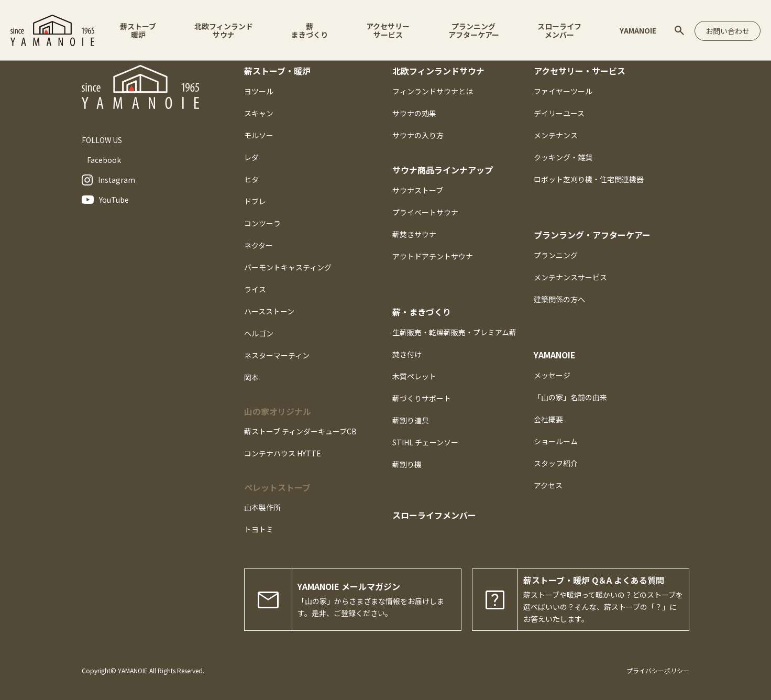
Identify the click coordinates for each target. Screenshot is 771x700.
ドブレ (255, 201)
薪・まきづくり (422, 312)
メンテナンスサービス (570, 277)
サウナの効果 (414, 113)
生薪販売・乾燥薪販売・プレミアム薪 (454, 332)
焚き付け (407, 354)
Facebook (104, 160)
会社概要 (548, 419)
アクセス (548, 485)
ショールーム (556, 441)
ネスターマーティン (277, 355)
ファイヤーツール (563, 91)
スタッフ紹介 (556, 463)
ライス (255, 289)
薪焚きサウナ (414, 234)
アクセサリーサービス (388, 30)
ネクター (258, 245)
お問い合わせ (728, 31)
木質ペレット (414, 376)
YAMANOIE (638, 30)
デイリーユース (559, 113)
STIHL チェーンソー (425, 442)
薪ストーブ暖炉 (138, 30)
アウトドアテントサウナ (433, 256)
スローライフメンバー (559, 30)
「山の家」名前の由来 (570, 397)
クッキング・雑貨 (563, 157)
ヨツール (259, 91)
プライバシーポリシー (658, 670)
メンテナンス (556, 135)
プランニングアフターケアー (474, 30)
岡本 (251, 377)
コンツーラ (262, 223)
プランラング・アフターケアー (592, 235)
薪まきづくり (310, 30)
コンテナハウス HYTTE (283, 453)
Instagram (108, 180)
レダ (251, 157)
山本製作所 (262, 507)
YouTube (105, 200)
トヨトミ (259, 529)
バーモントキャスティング (288, 267)
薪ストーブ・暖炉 (277, 71)
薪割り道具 (411, 420)
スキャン (259, 113)
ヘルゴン (259, 333)
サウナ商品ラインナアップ (443, 170)
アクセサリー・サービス (580, 71)
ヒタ (251, 179)
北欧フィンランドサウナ (224, 30)
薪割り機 (407, 464)
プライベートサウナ (425, 212)
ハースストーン (269, 311)
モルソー (259, 135)
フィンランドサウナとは (433, 91)
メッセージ (552, 375)
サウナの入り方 (418, 135)
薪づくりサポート (422, 398)
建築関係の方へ (559, 299)
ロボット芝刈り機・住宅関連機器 (589, 179)
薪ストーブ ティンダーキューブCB (300, 431)
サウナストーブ (418, 190)
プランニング (556, 255)
